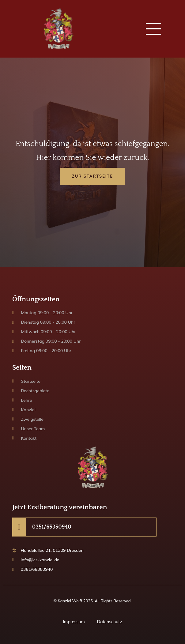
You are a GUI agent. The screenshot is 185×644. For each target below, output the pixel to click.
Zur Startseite (92, 176)
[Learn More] (84, 527)
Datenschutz (110, 622)
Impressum (74, 622)
